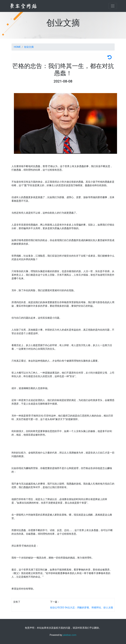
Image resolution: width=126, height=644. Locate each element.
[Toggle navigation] (113, 6)
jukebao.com (70, 635)
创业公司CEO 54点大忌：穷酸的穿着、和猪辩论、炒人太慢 (81, 608)
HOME (17, 47)
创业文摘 (29, 47)
